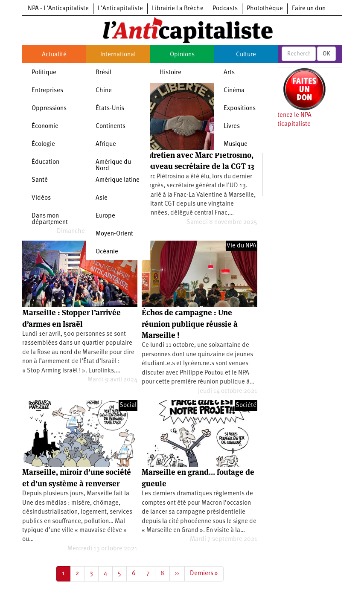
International (118, 55)
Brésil (103, 73)
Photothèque (265, 9)
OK (326, 54)
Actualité (54, 55)
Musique (236, 144)
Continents (111, 126)
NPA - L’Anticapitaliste (58, 9)
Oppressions (49, 109)
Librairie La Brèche (178, 9)
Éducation (45, 162)
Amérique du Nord (113, 166)
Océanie (107, 252)
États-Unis (110, 109)
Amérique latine (118, 180)
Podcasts (225, 9)
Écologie (43, 144)
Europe (105, 216)
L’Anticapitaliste (120, 9)
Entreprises (47, 91)
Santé (40, 180)
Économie (45, 126)
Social (128, 406)
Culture (246, 55)
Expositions (240, 109)
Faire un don (309, 9)
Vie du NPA (242, 246)
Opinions (182, 55)
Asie (102, 198)
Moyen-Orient (114, 234)
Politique (44, 73)
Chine (104, 91)
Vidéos (41, 198)
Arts (229, 73)
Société (246, 406)
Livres (232, 126)
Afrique (106, 144)
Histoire (170, 73)
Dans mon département (50, 219)
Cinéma (234, 91)
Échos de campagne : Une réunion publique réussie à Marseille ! (190, 324)
